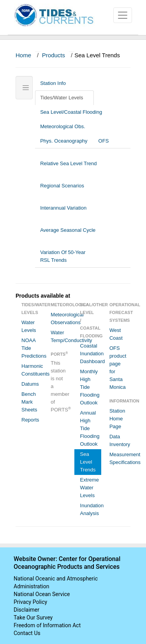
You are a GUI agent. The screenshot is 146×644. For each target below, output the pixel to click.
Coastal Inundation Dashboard (91, 354)
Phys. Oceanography (64, 141)
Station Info (56, 83)
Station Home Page (117, 419)
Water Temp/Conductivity (61, 336)
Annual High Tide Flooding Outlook (90, 428)
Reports (30, 420)
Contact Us (27, 633)
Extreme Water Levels (90, 488)
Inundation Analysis (91, 509)
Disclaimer (26, 610)
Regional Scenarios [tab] (62, 190)
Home (23, 55)
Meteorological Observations (61, 318)
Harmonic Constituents (32, 370)
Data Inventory (120, 440)
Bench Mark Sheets (29, 402)
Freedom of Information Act (47, 625)
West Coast (116, 334)
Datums (30, 384)
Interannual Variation (63, 212)
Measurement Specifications (120, 458)
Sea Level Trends (88, 462)
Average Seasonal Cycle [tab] (68, 234)
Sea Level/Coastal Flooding (74, 112)
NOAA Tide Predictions (32, 348)
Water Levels (29, 326)
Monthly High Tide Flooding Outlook (90, 387)
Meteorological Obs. (63, 126)
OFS (104, 141)
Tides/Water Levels (64, 98)
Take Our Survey (33, 618)
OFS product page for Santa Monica (118, 368)
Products (54, 55)
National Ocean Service (42, 594)
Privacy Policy (30, 602)
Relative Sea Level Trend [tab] (68, 167)
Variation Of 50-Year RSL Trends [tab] (63, 256)
